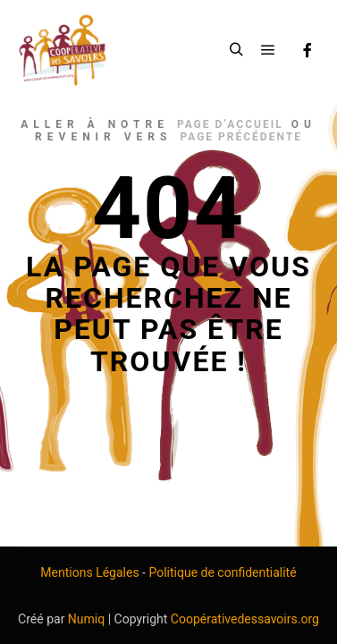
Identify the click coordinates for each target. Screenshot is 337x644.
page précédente (240, 137)
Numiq (86, 619)
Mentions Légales (89, 572)
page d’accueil (230, 124)
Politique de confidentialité (222, 572)
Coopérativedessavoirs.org (245, 619)
